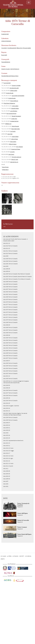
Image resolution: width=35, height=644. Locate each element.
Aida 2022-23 (7, 243)
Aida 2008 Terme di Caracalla (10, 259)
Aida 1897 (6, 481)
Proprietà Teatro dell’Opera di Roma (10, 76)
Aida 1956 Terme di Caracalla (10, 363)
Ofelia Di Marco (13, 144)
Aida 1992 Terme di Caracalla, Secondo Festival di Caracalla (17, 277)
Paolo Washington (16, 129)
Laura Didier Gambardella (18, 96)
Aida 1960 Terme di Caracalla (10, 351)
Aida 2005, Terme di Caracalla (10, 264)
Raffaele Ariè (8, 124)
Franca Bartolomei (6, 62)
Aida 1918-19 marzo (8, 448)
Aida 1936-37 (7, 423)
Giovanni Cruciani (6, 69)
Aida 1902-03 (7, 476)
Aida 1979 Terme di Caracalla (10, 299)
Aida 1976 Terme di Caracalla (10, 307)
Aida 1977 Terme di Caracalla (10, 305)
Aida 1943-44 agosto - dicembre (11, 406)
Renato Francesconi (16, 116)
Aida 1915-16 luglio (8, 458)
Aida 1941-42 (7, 411)
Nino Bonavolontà (12, 48)
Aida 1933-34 (7, 425)
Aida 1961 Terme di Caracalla (10, 348)
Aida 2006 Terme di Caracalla (10, 261)
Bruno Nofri (4, 55)
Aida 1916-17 (7, 453)
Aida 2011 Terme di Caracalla (10, 251)
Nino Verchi (4, 48)
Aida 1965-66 (7, 335)
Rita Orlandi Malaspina (9, 103)
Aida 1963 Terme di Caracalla (10, 343)
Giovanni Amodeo (16, 85)
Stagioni (20, 507)
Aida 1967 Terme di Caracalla (10, 330)
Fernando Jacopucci (17, 157)
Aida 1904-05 (7, 474)
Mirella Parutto (10, 93)
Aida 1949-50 (7, 385)
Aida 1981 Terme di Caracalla (10, 294)
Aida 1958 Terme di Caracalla (10, 356)
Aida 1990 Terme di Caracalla (10, 282)
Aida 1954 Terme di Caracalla (10, 368)
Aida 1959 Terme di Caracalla (10, 353)
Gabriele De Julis (14, 162)
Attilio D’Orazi (15, 139)
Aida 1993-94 (7, 271)
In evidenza (28, 556)
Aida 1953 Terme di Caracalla (10, 371)
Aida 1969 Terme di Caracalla (10, 322)
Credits (3, 559)
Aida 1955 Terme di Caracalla (10, 366)
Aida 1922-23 (7, 443)
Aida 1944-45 (7, 403)
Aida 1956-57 (7, 361)
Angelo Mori (14, 119)
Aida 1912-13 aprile (8, 466)
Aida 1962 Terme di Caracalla (10, 345)
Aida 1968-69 (7, 325)
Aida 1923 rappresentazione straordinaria (13, 441)
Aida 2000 (6, 266)
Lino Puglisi (13, 131)
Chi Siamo (3, 556)
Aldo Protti (10, 134)
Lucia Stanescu (14, 111)
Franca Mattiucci (14, 101)
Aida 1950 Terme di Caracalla (10, 379)
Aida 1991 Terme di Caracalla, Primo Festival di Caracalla (17, 279)
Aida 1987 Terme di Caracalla (10, 289)
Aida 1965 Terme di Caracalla (10, 338)
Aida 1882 (6, 484)
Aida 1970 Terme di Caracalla (10, 320)
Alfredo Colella (14, 91)
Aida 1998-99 (7, 269)
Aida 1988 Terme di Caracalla (10, 287)
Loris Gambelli (7, 83)
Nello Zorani (11, 154)
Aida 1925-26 (7, 435)
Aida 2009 (6, 256)
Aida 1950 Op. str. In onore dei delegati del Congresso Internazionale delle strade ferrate (16, 382)
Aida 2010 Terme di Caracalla (10, 254)
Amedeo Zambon (14, 121)
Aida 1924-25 (7, 438)
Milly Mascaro (19, 147)
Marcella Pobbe (15, 108)
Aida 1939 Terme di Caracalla (10, 417)
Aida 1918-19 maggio (9, 451)
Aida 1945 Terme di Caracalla (10, 401)
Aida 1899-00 (7, 479)
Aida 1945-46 (7, 398)
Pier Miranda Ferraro (11, 113)
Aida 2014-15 (7, 248)
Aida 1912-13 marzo (8, 463)
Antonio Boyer (15, 137)
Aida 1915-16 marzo (8, 456)
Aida (4, 227)
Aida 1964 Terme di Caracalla (10, 340)
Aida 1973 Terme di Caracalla (10, 312)
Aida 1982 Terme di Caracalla (10, 292)
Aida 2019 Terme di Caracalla (10, 246)
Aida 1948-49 (7, 388)
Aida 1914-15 (7, 461)
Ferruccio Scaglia (27, 48)
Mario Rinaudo (15, 126)
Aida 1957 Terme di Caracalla (10, 358)
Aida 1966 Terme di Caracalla (10, 333)
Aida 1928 (6, 433)
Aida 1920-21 (7, 446)
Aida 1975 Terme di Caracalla (10, 310)
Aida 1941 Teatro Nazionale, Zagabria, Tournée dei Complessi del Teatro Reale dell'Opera (15, 414)
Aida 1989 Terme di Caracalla (10, 284)
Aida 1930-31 (7, 428)
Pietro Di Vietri (15, 159)
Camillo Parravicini (15, 69)
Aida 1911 (6, 469)
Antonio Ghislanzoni (6, 41)
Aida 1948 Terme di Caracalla (10, 390)
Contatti (22, 556)
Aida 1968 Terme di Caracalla (10, 328)
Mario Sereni (13, 142)
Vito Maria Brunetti (14, 88)
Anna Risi (12, 152)
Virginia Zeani (15, 106)
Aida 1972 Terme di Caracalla (10, 315)
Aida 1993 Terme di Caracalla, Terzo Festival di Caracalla (17, 274)
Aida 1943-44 (7, 408)
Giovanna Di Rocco (16, 149)
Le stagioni (15, 556)
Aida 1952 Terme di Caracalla (10, 373)
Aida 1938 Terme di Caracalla (10, 420)
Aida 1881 (6, 486)
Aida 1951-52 (7, 376)
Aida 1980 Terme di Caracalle (10, 297)
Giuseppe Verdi (5, 34)
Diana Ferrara (5, 167)
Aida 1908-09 (7, 471)
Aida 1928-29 (7, 430)
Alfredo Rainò (5, 170)
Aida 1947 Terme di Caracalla (10, 393)
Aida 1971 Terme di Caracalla (10, 317)
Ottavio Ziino (19, 48)
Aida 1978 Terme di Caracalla (10, 302)
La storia (9, 556)
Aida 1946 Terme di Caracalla (10, 395)
